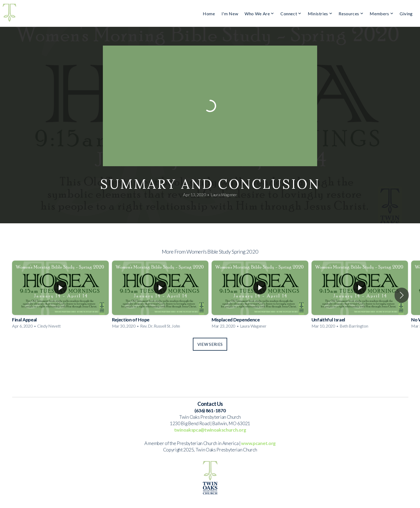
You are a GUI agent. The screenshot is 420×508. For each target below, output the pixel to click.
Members (381, 14)
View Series (210, 344)
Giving (406, 14)
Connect (291, 14)
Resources (351, 14)
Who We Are (259, 14)
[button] (402, 295)
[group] (60, 295)
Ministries (320, 14)
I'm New (230, 14)
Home (209, 14)
